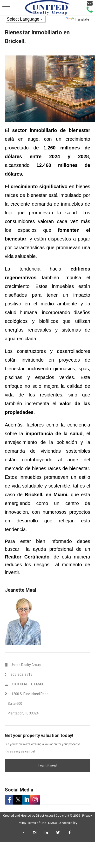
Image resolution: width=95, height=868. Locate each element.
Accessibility (68, 823)
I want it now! (47, 766)
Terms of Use (37, 823)
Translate (78, 19)
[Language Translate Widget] (26, 19)
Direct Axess (45, 816)
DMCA (53, 823)
